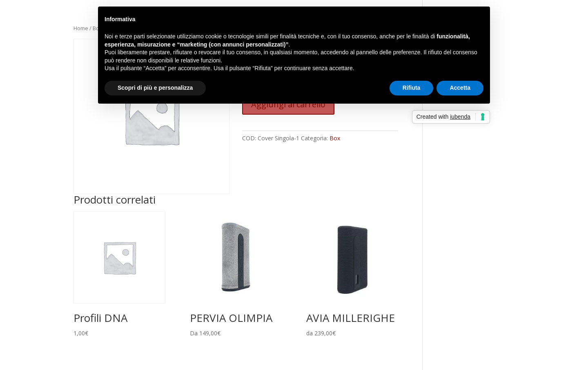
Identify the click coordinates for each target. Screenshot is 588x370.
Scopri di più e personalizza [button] (155, 88)
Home (81, 28)
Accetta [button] (460, 88)
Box (335, 138)
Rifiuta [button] (412, 88)
